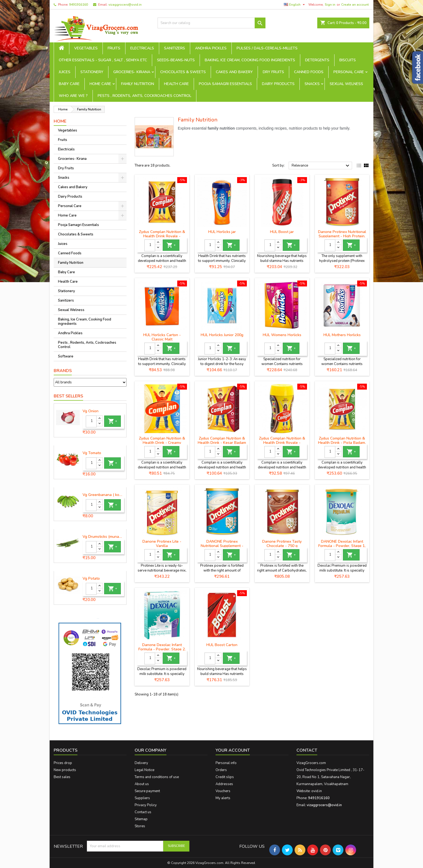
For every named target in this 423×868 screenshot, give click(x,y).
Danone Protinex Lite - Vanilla (162, 544)
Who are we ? (73, 96)
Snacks (312, 84)
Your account (233, 750)
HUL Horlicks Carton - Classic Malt (162, 337)
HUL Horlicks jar (222, 232)
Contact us (143, 812)
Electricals (142, 48)
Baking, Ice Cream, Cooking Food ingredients (250, 60)
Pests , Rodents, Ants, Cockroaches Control (144, 96)
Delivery (141, 763)
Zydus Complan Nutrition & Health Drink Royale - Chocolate (162, 236)
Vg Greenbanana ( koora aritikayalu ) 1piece (103, 495)
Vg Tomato (92, 453)
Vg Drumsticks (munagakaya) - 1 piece (103, 537)
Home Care (100, 84)
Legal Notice (144, 770)
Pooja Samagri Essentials (225, 84)
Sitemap (141, 819)
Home (60, 121)
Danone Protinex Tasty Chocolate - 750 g (282, 544)
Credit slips (225, 777)
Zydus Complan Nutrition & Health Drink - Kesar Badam (222, 440)
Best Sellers (68, 396)
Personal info (226, 763)
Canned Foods (309, 72)
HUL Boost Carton (222, 645)
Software (66, 356)
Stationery (92, 72)
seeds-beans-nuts (176, 60)
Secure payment (147, 791)
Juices (65, 72)
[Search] (211, 23)
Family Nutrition (138, 84)
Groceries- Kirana (132, 72)
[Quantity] (91, 421)
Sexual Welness (346, 84)
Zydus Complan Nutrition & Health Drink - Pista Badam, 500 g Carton (342, 443)
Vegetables (86, 48)
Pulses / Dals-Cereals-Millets (267, 48)
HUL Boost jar (282, 232)
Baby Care (69, 84)
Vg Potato (91, 579)
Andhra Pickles (211, 48)
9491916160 (79, 5)
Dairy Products (278, 84)
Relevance (321, 166)
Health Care (176, 84)
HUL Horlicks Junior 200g (222, 335)
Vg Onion (91, 411)
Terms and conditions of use (157, 777)
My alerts (223, 798)
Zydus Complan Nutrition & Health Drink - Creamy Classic (162, 443)
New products (65, 770)
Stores (140, 826)
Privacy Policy (146, 805)
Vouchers (223, 791)
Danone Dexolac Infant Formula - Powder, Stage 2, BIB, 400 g (162, 649)
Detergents (317, 60)
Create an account (355, 5)
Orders (221, 770)
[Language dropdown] (295, 5)
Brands (63, 371)
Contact (307, 750)
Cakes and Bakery (234, 72)
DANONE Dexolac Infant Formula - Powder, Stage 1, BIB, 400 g (342, 546)
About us (142, 784)
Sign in (330, 5)
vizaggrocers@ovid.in (125, 5)
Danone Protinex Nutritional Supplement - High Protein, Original (342, 236)
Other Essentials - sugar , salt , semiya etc (103, 60)
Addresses (224, 784)
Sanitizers (175, 48)
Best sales (62, 777)
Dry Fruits (273, 72)
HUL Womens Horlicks (282, 335)
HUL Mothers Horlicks (342, 335)
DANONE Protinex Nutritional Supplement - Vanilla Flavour (222, 546)
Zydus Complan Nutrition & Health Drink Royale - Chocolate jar (282, 443)
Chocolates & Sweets (183, 72)
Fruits (114, 48)
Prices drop (63, 763)
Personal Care (349, 72)
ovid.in (317, 791)
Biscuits (348, 60)
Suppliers (142, 798)
